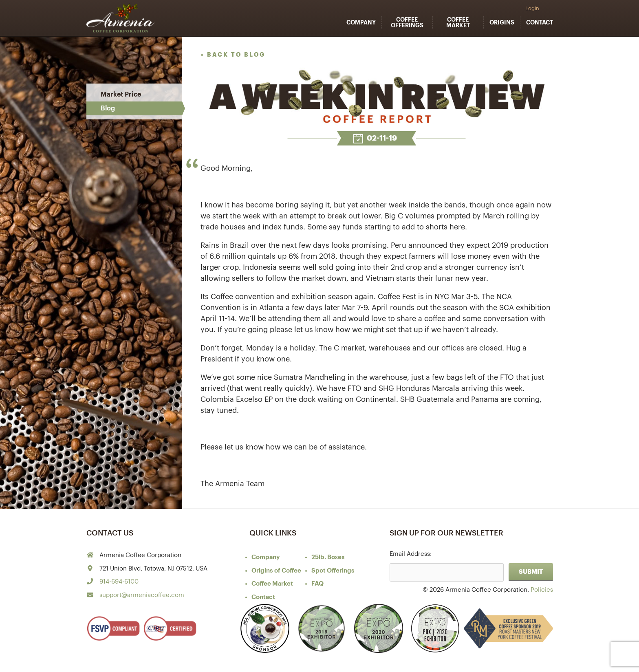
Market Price (121, 95)
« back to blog (233, 55)
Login (532, 8)
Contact (540, 22)
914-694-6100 (119, 582)
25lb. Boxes (328, 557)
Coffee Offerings (407, 22)
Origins (502, 22)
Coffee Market (458, 22)
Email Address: (411, 554)
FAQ (317, 584)
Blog (108, 108)
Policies (542, 590)
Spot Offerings (333, 571)
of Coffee (276, 571)
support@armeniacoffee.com (142, 595)
